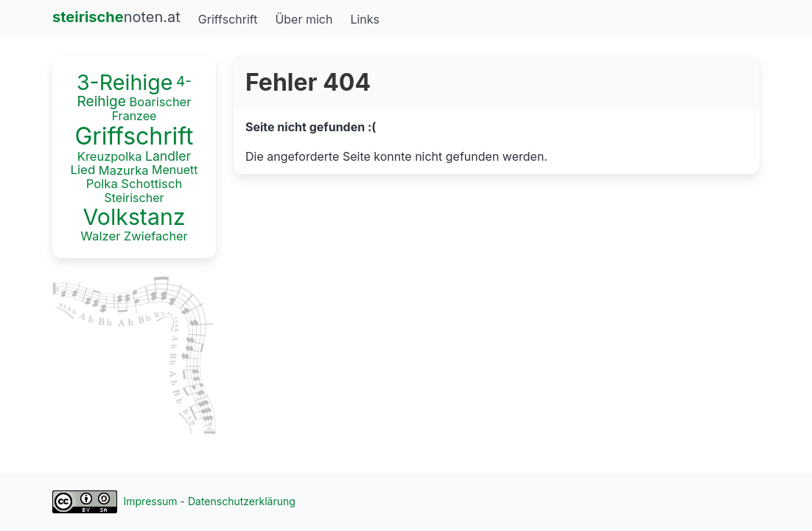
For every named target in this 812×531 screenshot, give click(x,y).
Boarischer (160, 102)
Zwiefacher (156, 235)
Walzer (100, 236)
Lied (83, 170)
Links (365, 19)
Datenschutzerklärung (242, 501)
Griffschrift (228, 19)
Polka (102, 184)
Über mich (304, 19)
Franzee (134, 116)
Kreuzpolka (110, 156)
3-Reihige (125, 82)
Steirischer (134, 198)
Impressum (151, 501)
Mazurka (124, 170)
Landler (168, 156)
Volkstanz (134, 217)
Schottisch (151, 184)
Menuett (175, 170)
